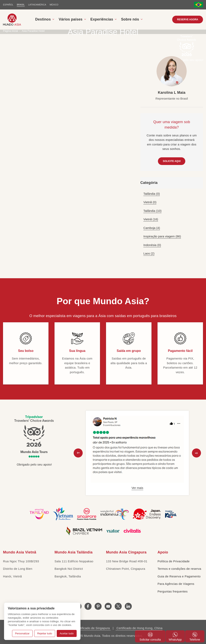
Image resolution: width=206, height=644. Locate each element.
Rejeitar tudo (45, 633)
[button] (78, 453)
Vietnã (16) (151, 219)
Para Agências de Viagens (176, 584)
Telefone (195, 637)
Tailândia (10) (152, 211)
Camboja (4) (152, 228)
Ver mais (137, 488)
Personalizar (22, 633)
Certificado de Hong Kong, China (139, 628)
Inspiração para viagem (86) (162, 236)
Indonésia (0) (152, 245)
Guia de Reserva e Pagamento (179, 576)
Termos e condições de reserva (179, 569)
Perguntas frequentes (173, 591)
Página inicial (11, 31)
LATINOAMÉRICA (37, 5)
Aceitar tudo (67, 633)
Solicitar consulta (150, 637)
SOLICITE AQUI (172, 161)
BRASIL (21, 5)
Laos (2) (149, 253)
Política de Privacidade (174, 561)
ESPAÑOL (8, 5)
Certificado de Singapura (92, 628)
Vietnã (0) (150, 202)
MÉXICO (54, 5)
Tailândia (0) (152, 194)
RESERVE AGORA (188, 20)
